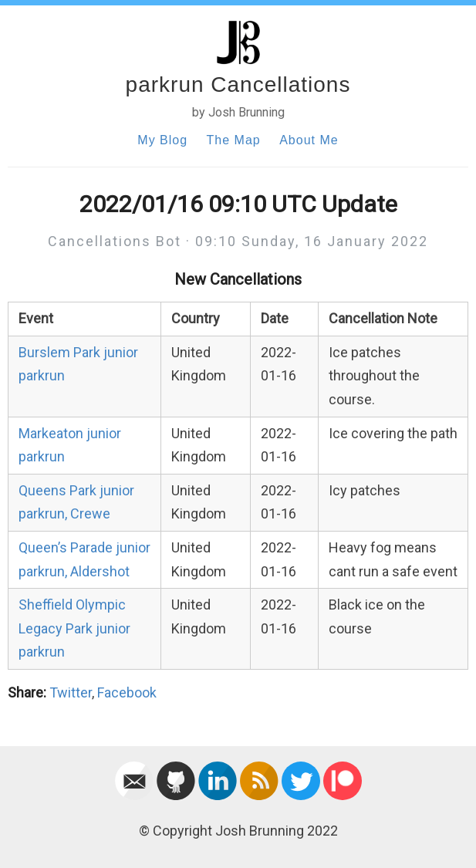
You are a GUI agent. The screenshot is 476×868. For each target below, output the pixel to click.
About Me (309, 140)
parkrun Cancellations (238, 84)
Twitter (71, 692)
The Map (234, 140)
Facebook (127, 692)
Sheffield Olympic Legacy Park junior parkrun (74, 628)
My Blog (162, 140)
